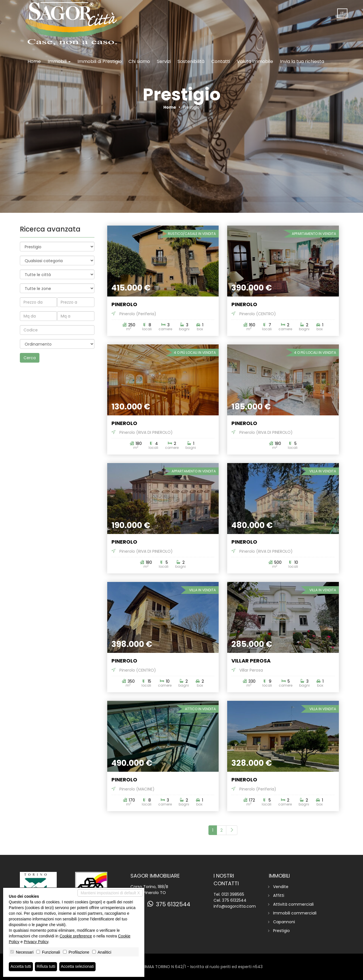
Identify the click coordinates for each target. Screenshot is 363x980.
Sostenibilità (191, 61)
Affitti (279, 895)
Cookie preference (76, 936)
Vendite (281, 887)
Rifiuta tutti (46, 967)
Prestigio (281, 931)
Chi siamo (139, 61)
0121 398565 (233, 894)
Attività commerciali (293, 904)
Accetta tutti (21, 967)
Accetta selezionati (78, 967)
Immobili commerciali (295, 913)
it (342, 13)
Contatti (221, 61)
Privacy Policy (36, 942)
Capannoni (284, 922)
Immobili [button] (59, 61)
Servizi (164, 61)
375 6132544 (169, 904)
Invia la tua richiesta (302, 61)
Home (34, 61)
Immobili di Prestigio (100, 61)
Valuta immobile (255, 61)
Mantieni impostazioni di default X (110, 893)
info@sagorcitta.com (235, 906)
